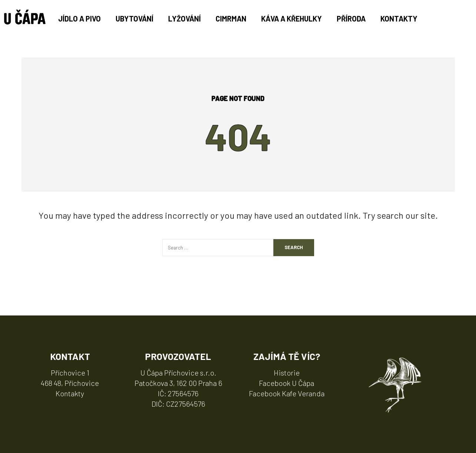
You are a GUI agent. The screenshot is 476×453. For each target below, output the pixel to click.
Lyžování (184, 19)
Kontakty (399, 19)
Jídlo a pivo (79, 19)
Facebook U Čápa (287, 383)
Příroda (351, 19)
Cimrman (231, 19)
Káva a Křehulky (292, 19)
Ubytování (134, 19)
